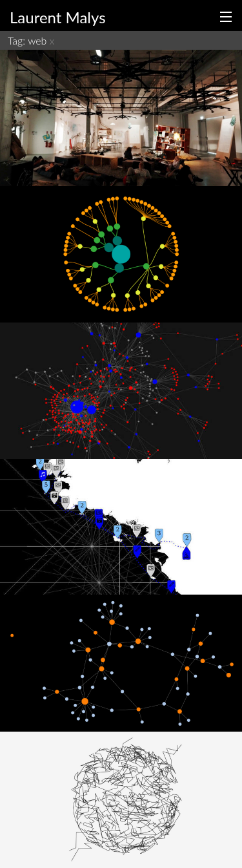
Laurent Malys (58, 17)
